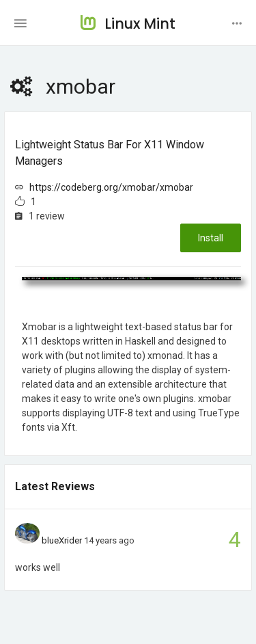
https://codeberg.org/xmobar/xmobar (111, 187)
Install (211, 238)
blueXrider (62, 540)
